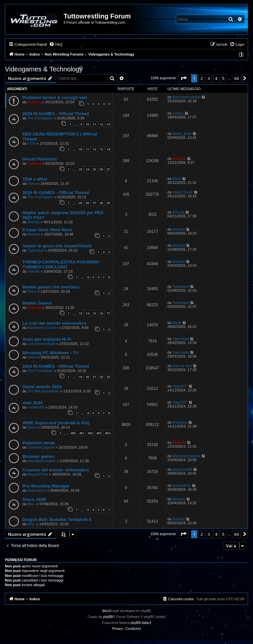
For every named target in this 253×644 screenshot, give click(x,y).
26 (101, 169)
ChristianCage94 (41, 447)
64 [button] (236, 78)
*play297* (180, 386)
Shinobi (33, 222)
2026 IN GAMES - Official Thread (56, 114)
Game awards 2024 (42, 387)
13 (108, 124)
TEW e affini (35, 179)
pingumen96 (182, 469)
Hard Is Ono (182, 366)
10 (87, 124)
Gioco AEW (34, 499)
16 (101, 313)
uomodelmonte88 (41, 344)
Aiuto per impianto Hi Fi (47, 339)
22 (101, 377)
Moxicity (179, 499)
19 (80, 377)
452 (90, 433)
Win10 (107, 611)
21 (94, 377)
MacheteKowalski (186, 97)
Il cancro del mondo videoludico (56, 470)
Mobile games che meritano (51, 287)
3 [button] (209, 78)
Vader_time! (182, 134)
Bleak (177, 323)
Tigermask (36, 250)
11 (94, 124)
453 (99, 433)
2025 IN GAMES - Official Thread (56, 193)
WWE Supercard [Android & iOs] (56, 423)
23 (80, 169)
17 (108, 313)
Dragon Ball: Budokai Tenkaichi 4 (57, 520)
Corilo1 (178, 113)
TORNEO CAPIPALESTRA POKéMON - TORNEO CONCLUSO (62, 264)
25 (94, 169)
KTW (31, 143)
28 (101, 203)
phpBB (108, 617)
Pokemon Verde (39, 443)
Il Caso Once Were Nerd (47, 230)
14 (108, 149)
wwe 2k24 (32, 403)
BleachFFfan (38, 474)
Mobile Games (37, 303)
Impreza (34, 102)
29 (108, 203)
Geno (32, 184)
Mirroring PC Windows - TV (50, 353)
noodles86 (36, 407)
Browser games (39, 456)
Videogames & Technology (44, 69)
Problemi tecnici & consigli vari (55, 98)
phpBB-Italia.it (141, 623)
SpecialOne (37, 490)
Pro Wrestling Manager (46, 486)
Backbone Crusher (42, 328)
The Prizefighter (40, 118)
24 (87, 169)
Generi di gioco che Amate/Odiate (57, 246)
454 (107, 433)
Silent (32, 291)
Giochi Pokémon (40, 159)
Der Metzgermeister (43, 391)
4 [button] (216, 78)
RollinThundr (183, 192)
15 (94, 313)
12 (101, 124)
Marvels (34, 234)
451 (82, 433)
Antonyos (180, 422)
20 (87, 377)
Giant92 (179, 245)
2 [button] (201, 78)
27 (108, 169)
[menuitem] (56, 44)
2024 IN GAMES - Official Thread (56, 366)
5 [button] (223, 78)
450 (73, 433)
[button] (183, 78)
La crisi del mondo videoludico (54, 323)
